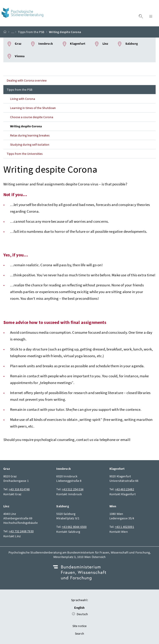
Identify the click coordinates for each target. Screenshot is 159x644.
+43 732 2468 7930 (21, 531)
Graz (14, 44)
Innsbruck (42, 44)
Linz (101, 44)
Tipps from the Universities (25, 154)
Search (79, 634)
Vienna (16, 56)
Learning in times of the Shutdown (33, 108)
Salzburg (127, 44)
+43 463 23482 (125, 489)
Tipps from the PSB (31, 32)
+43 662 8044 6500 (74, 527)
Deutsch (80, 614)
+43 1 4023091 (125, 527)
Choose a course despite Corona (32, 117)
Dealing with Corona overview (27, 80)
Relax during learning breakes (30, 135)
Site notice (80, 626)
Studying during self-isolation (30, 145)
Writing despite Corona (26, 126)
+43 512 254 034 (73, 489)
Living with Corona (23, 99)
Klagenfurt (74, 44)
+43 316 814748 (19, 489)
